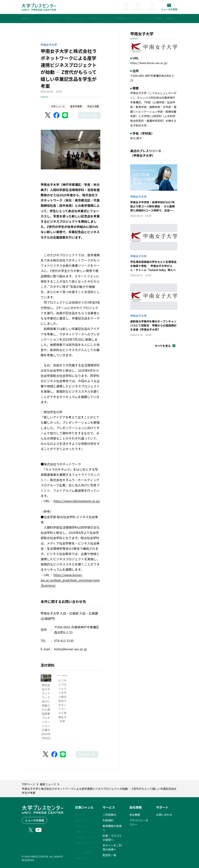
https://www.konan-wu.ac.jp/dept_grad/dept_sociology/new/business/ (70, 580)
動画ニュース (83, 858)
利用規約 (108, 820)
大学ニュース (58, 106)
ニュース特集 (83, 852)
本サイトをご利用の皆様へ (112, 847)
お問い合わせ (164, 815)
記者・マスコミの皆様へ (112, 838)
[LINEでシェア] (65, 115)
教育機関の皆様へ (112, 828)
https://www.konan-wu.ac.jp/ (149, 63)
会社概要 (135, 815)
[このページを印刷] (89, 115)
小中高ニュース (85, 837)
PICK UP (80, 815)
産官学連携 (76, 106)
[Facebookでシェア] (57, 115)
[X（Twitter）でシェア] (48, 115)
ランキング (82, 826)
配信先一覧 (109, 855)
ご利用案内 (109, 815)
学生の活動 (93, 106)
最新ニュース (83, 820)
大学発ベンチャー (85, 845)
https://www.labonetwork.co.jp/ (77, 501)
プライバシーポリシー (139, 822)
